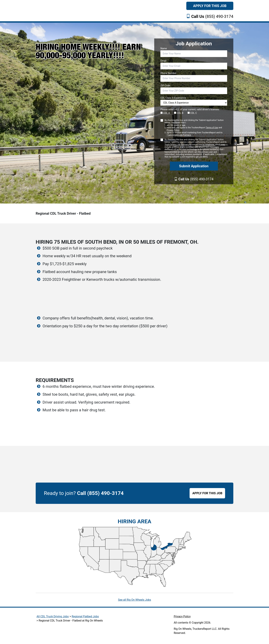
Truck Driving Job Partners (179, 135)
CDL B (179, 113)
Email (163, 61)
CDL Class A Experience (173, 98)
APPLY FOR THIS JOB (207, 493)
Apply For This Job (210, 6)
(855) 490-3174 (212, 16)
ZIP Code (165, 86)
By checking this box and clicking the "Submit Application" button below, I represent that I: (196, 128)
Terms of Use (212, 128)
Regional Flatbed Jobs (85, 616)
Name (164, 48)
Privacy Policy (173, 130)
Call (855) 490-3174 (100, 493)
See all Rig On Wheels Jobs (135, 600)
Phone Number (168, 73)
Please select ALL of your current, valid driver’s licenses (190, 109)
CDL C (192, 113)
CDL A (165, 113)
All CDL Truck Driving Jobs (53, 616)
